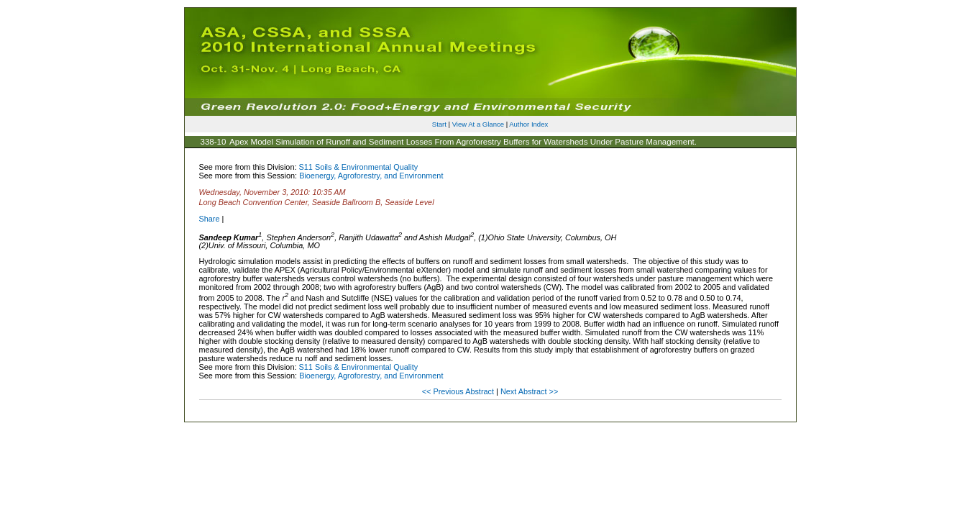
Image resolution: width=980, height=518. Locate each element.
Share (210, 219)
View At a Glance (478, 124)
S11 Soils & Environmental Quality (359, 167)
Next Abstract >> (529, 391)
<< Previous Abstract (459, 391)
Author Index (528, 124)
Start (439, 124)
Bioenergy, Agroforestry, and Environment (371, 176)
